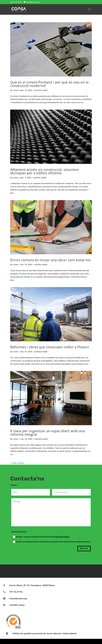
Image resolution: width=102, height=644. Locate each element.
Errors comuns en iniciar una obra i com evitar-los (50, 260)
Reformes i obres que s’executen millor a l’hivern (50, 347)
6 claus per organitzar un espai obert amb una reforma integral (47, 433)
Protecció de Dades (62, 537)
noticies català (41, 90)
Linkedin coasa (17, 605)
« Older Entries (17, 463)
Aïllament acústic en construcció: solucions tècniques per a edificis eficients (44, 171)
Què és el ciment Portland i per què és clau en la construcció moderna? (49, 84)
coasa (16, 90)
